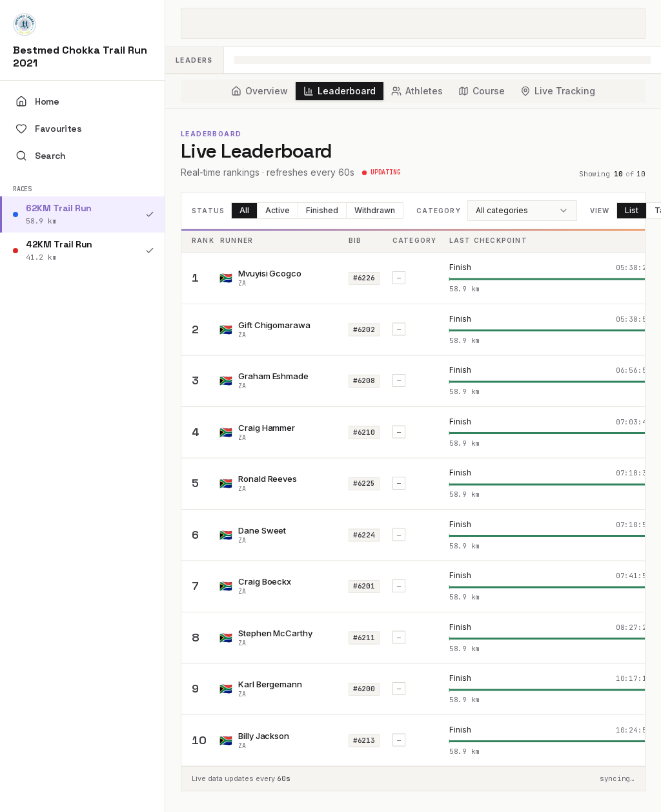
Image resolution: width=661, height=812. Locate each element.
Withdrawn (375, 210)
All (244, 210)
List (632, 210)
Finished (322, 210)
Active (278, 210)
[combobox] (522, 211)
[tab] (259, 91)
